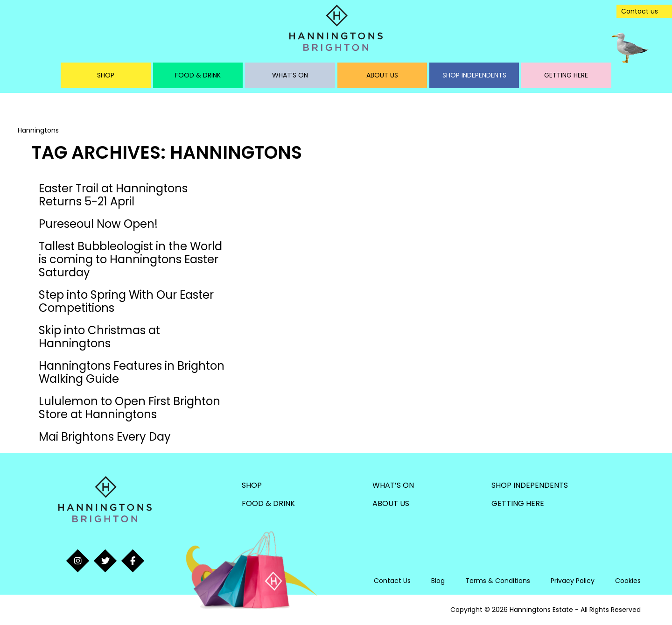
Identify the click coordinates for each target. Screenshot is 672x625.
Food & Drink (198, 75)
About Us (382, 75)
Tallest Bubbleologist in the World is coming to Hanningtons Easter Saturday (130, 259)
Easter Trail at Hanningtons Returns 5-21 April (113, 195)
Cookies (628, 581)
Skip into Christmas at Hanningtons (99, 337)
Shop (106, 75)
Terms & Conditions (498, 581)
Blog (438, 581)
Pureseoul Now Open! (98, 224)
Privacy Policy (573, 581)
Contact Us (392, 581)
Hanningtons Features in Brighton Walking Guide (132, 372)
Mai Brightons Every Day (105, 437)
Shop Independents (474, 75)
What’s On (290, 75)
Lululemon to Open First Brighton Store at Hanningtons (129, 408)
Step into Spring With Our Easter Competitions (126, 301)
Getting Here (566, 75)
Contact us (640, 11)
